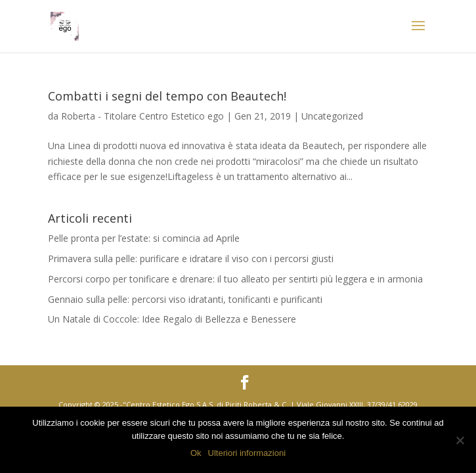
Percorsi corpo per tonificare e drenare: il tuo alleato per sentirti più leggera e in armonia (235, 279)
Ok (196, 453)
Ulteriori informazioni (247, 453)
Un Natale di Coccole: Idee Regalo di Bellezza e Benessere (172, 319)
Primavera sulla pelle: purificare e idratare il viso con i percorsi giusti (191, 259)
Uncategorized (332, 116)
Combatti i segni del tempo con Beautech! (167, 96)
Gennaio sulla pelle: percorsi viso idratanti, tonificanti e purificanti (185, 299)
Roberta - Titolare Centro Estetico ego (142, 116)
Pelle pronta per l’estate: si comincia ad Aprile (144, 238)
